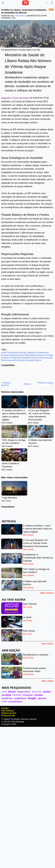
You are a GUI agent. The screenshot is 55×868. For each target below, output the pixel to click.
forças (5, 355)
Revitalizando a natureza (36, 655)
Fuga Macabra (10, 498)
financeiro (37, 692)
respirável (20, 698)
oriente (5, 358)
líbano (41, 355)
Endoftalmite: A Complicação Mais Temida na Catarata (38, 558)
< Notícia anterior (6, 384)
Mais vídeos (48, 644)
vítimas (35, 358)
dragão (32, 698)
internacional (8, 360)
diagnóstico (24, 692)
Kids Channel (30, 604)
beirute (23, 353)
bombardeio (24, 358)
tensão (49, 358)
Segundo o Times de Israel (15, 98)
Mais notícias (47, 593)
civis (42, 358)
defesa (13, 355)
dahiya (33, 355)
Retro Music (29, 631)
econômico (15, 701)
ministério (21, 360)
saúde (31, 360)
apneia (42, 698)
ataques (32, 353)
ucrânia (6, 695)
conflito (49, 355)
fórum (12, 692)
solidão (39, 695)
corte (4, 701)
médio (13, 358)
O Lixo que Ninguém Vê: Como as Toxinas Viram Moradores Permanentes (36, 543)
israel (4, 353)
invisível (28, 695)
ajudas (47, 692)
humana (17, 695)
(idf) (27, 355)
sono (4, 692)
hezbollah (13, 353)
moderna (7, 698)
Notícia (27, 384)
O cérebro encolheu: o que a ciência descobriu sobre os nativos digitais (37, 529)
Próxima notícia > (45, 384)
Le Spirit (27, 617)
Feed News (20, 16)
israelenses (43, 353)
